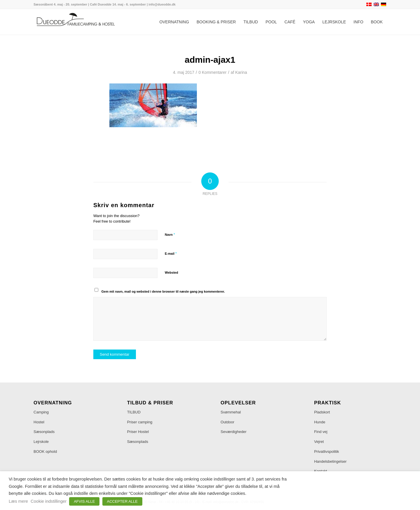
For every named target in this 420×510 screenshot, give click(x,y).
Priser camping (140, 422)
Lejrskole (41, 442)
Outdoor (227, 422)
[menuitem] (174, 22)
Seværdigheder (233, 432)
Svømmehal (231, 412)
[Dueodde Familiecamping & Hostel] (77, 22)
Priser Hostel (138, 432)
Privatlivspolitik (327, 452)
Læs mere (18, 501)
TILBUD (134, 412)
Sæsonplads (44, 432)
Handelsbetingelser (330, 461)
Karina (241, 72)
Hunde (320, 422)
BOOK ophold (45, 452)
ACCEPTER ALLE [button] (123, 501)
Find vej (321, 432)
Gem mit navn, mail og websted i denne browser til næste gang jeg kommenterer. (163, 291)
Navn (170, 234)
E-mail (171, 253)
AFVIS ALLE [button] (84, 501)
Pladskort (322, 412)
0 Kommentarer (212, 72)
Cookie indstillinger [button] (49, 501)
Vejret (319, 442)
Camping (41, 412)
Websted (171, 273)
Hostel (39, 422)
